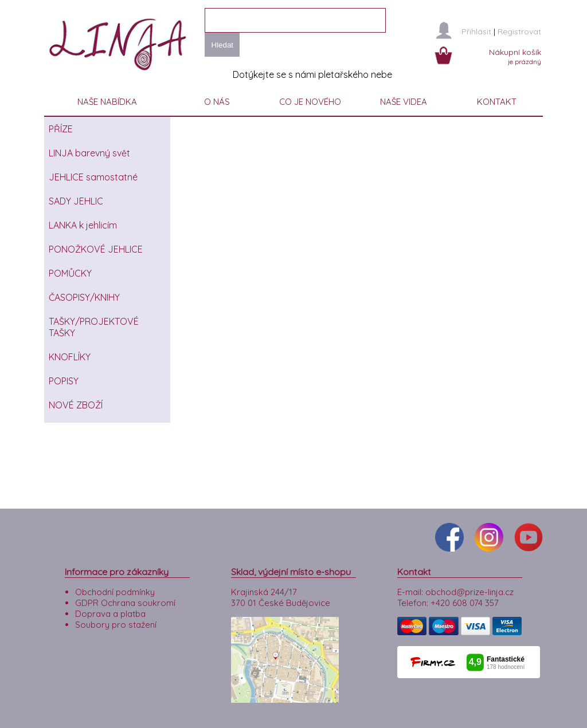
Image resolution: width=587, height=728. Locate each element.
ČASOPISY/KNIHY (84, 297)
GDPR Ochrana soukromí (125, 603)
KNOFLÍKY (70, 357)
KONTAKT (497, 102)
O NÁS (217, 102)
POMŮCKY (70, 273)
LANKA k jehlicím (83, 225)
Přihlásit (476, 32)
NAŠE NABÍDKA (107, 102)
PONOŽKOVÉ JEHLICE (96, 249)
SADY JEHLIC (76, 201)
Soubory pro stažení (116, 625)
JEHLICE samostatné (93, 177)
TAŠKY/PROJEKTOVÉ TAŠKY (94, 327)
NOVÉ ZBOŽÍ (76, 405)
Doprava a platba (110, 614)
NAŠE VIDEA (404, 102)
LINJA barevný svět (89, 153)
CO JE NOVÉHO (310, 102)
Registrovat (519, 32)
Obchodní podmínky (115, 592)
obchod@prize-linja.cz (469, 592)
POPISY (64, 381)
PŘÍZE (61, 129)
